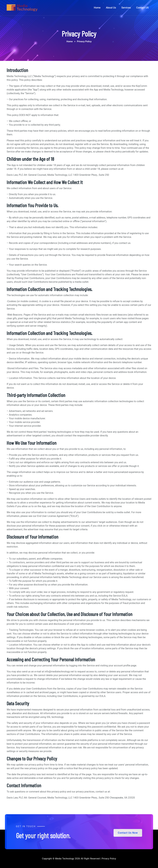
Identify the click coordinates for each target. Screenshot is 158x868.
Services (126, 8)
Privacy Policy (108, 859)
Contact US (142, 8)
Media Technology (65, 859)
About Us (111, 8)
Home (97, 8)
